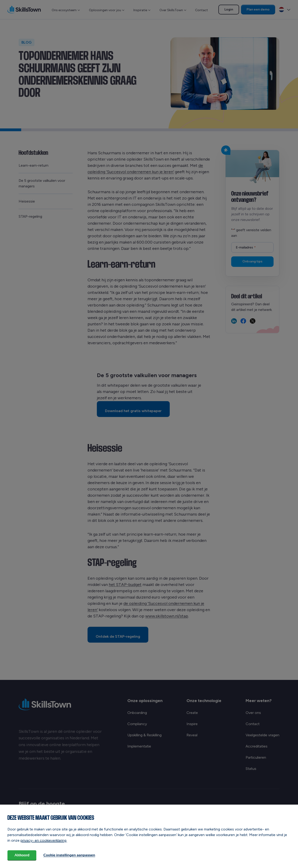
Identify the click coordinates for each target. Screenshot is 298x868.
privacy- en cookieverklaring (43, 840)
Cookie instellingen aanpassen (69, 855)
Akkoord (22, 855)
